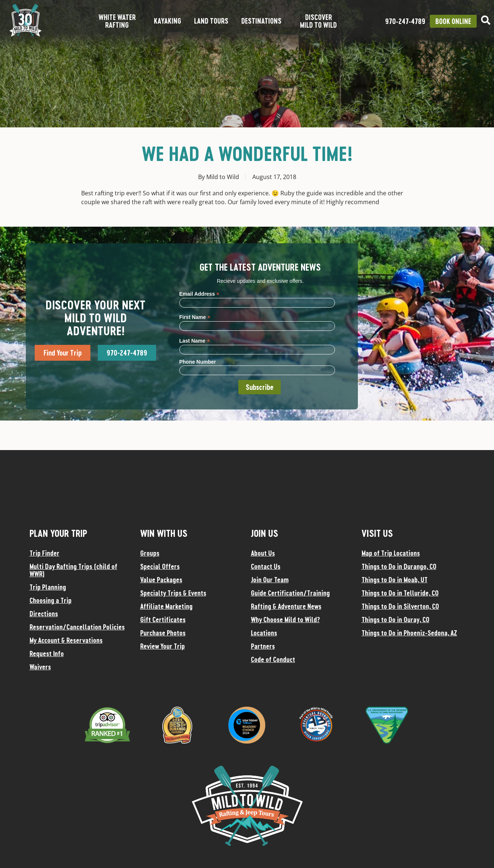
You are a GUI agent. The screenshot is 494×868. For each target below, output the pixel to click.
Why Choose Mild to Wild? (285, 620)
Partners (263, 646)
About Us (263, 553)
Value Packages (161, 580)
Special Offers (160, 566)
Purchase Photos (163, 633)
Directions (44, 614)
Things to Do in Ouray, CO (395, 620)
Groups (150, 553)
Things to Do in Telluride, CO (400, 593)
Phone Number (198, 362)
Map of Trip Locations (391, 553)
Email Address (199, 294)
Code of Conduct (273, 659)
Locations (264, 633)
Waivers (40, 667)
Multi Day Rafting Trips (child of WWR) (73, 570)
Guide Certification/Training (290, 593)
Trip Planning (48, 587)
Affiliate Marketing (166, 606)
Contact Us (266, 566)
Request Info (47, 653)
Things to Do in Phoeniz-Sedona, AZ (409, 633)
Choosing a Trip (51, 600)
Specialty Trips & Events (173, 593)
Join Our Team (270, 580)
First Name (195, 317)
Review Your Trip (163, 646)
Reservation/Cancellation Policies (77, 627)
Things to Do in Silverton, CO (400, 606)
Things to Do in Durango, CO (399, 566)
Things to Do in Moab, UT (395, 580)
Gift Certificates (163, 620)
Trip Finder (44, 553)
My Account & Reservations (66, 640)
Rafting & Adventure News (286, 606)
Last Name (195, 341)
